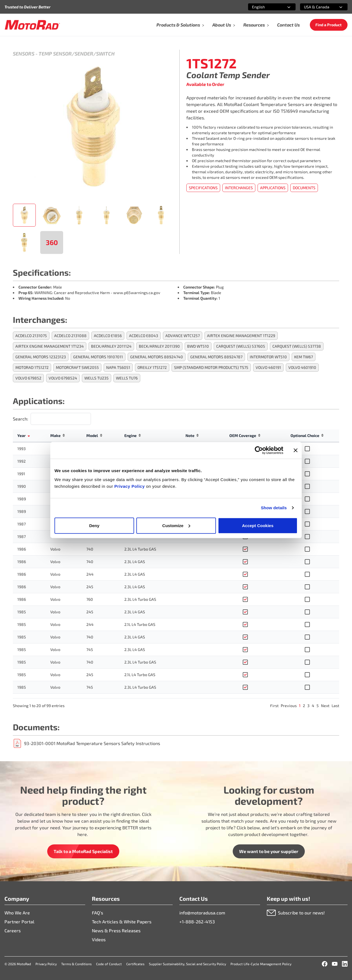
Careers (13, 930)
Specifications (203, 188)
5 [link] (318, 706)
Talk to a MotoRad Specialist (83, 851)
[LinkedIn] (345, 964)
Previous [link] (289, 706)
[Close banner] (296, 450)
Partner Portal (19, 922)
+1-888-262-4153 (197, 922)
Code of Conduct (109, 964)
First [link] (274, 706)
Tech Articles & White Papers (122, 922)
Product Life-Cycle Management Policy (261, 964)
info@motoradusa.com (202, 913)
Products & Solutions (180, 25)
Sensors (24, 54)
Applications (273, 188)
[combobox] (265, 7)
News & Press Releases (116, 930)
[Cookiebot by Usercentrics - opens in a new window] (259, 450)
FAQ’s (97, 913)
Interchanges (239, 188)
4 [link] (313, 706)
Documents (304, 188)
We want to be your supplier (269, 851)
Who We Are (17, 913)
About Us (224, 25)
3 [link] (308, 706)
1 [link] (300, 706)
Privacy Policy (130, 486)
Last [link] (335, 706)
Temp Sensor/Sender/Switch (77, 54)
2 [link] (304, 706)
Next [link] (325, 706)
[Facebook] (325, 964)
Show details (274, 508)
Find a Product (329, 25)
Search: (21, 419)
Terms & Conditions (76, 964)
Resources (256, 25)
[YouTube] (335, 964)
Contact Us (288, 25)
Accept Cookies (258, 525)
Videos (99, 939)
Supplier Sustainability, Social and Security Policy (187, 964)
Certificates (135, 964)
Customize (176, 525)
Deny (94, 525)
